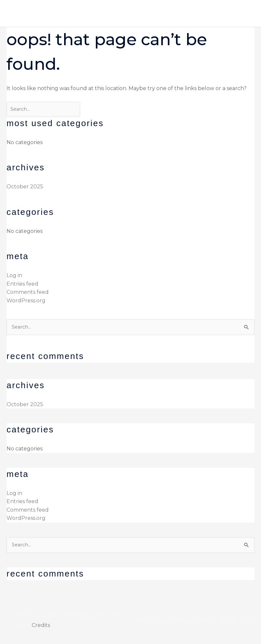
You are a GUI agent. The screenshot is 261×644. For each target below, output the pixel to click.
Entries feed (22, 284)
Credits (41, 625)
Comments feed (28, 292)
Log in (14, 275)
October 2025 (25, 187)
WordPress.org (26, 301)
